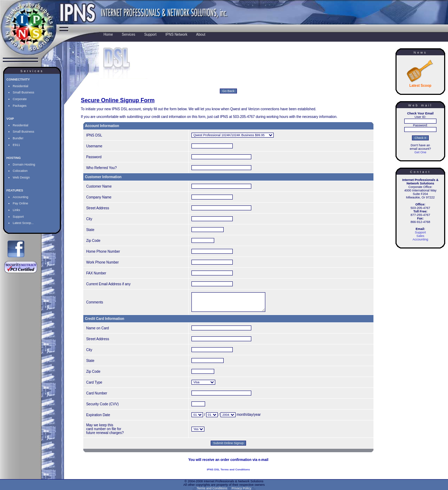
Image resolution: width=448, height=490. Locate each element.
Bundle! (18, 138)
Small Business (23, 92)
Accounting (20, 197)
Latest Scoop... (23, 223)
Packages (20, 106)
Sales (421, 236)
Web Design (21, 177)
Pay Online (20, 203)
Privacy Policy (241, 488)
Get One (420, 152)
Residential (20, 86)
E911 (16, 145)
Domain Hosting (24, 164)
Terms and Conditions (212, 488)
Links (16, 210)
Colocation (20, 171)
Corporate (20, 99)
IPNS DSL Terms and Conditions (228, 475)
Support (18, 217)
